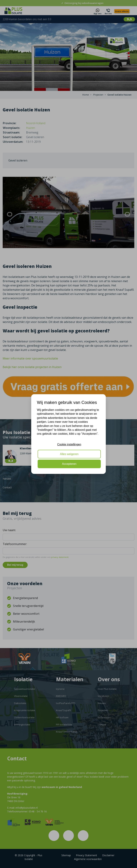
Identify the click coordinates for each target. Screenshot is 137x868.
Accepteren (69, 464)
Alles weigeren (69, 454)
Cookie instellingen (69, 444)
